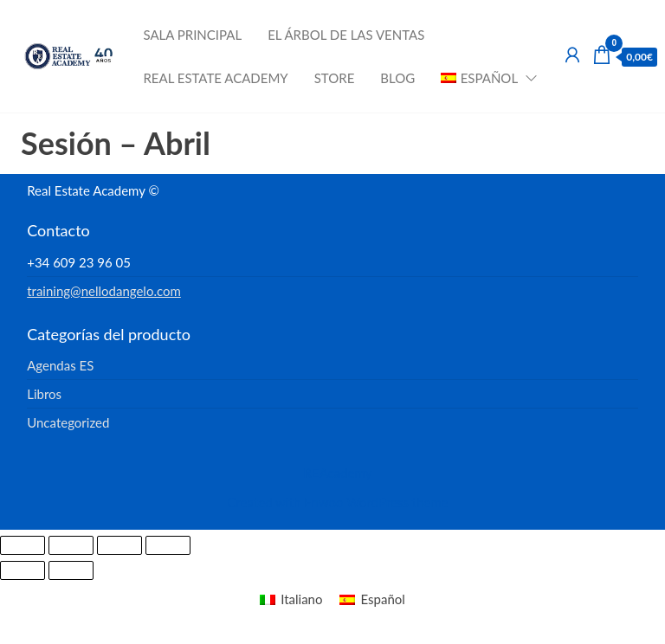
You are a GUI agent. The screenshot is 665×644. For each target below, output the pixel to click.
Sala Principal (192, 35)
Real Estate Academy (215, 78)
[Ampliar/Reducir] (23, 545)
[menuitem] (484, 78)
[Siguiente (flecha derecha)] (71, 570)
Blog (397, 78)
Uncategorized (68, 422)
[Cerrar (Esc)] (168, 545)
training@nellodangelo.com (104, 291)
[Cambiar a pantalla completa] (71, 545)
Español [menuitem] (382, 599)
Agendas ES (60, 365)
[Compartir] (119, 545)
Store (335, 78)
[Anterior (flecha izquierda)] (23, 570)
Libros (44, 394)
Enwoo (323, 502)
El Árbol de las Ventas (346, 35)
